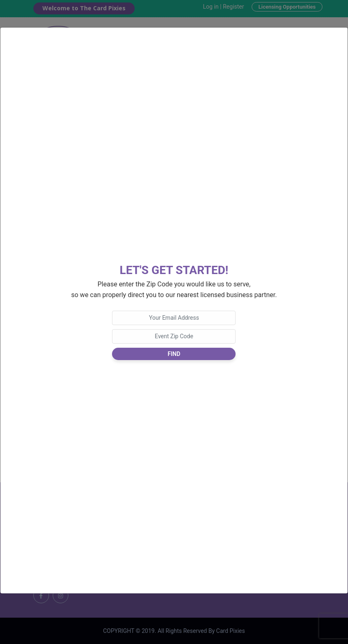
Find (174, 354)
